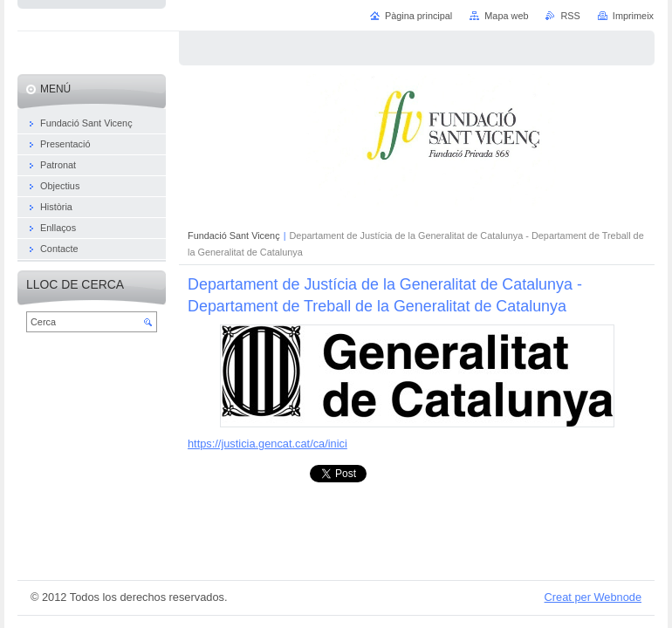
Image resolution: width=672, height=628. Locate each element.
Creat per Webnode (593, 597)
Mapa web (506, 16)
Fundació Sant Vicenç (234, 235)
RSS (570, 16)
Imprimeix (633, 16)
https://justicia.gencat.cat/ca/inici (267, 444)
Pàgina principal (418, 16)
